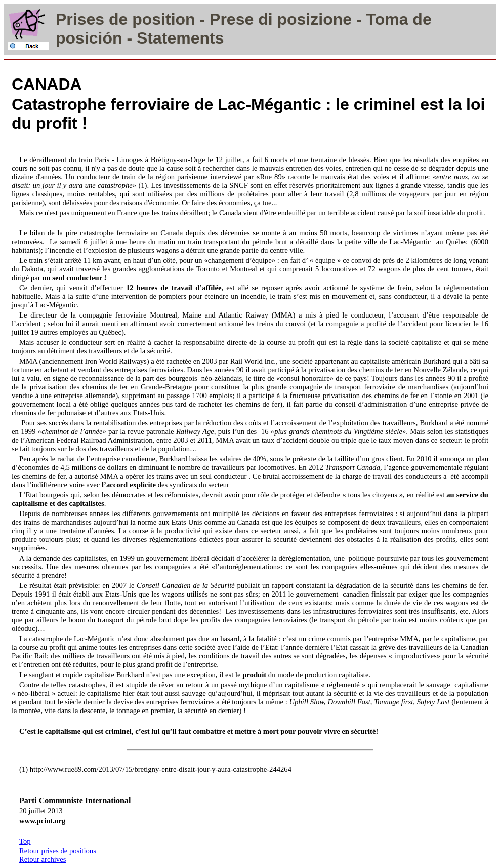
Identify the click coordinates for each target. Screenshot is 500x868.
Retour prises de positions (58, 851)
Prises (80, 19)
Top (25, 841)
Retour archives (43, 859)
